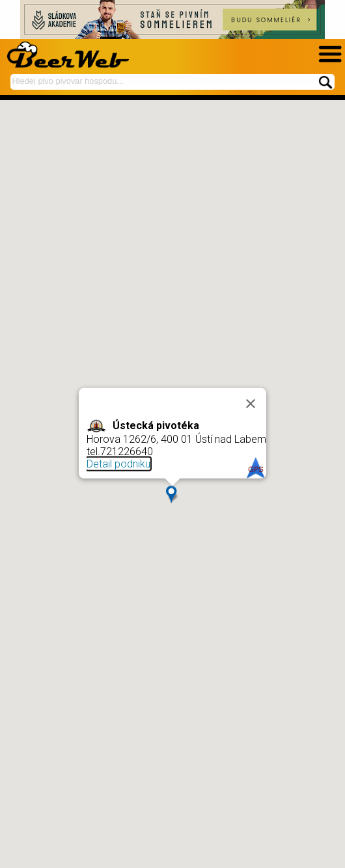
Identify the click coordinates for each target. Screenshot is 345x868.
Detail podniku (118, 464)
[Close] (251, 403)
